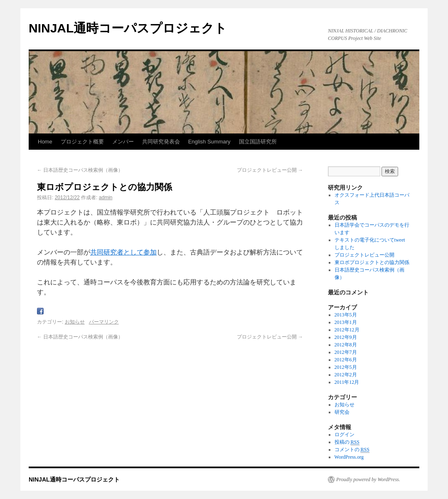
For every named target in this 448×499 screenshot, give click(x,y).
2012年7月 (346, 352)
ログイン (345, 435)
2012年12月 (347, 330)
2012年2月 (346, 375)
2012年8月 (346, 345)
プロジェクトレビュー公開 (270, 170)
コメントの (352, 450)
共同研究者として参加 (123, 252)
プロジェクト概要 (82, 142)
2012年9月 (346, 337)
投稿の (347, 442)
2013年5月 (346, 315)
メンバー (123, 142)
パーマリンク (104, 322)
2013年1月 (346, 322)
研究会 (342, 412)
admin (106, 198)
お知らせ (75, 322)
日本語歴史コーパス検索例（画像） (80, 170)
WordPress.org (349, 457)
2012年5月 (346, 367)
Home (45, 142)
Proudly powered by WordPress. (368, 479)
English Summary (209, 142)
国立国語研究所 (258, 142)
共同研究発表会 (161, 142)
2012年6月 (346, 360)
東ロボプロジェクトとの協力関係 (372, 262)
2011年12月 (347, 382)
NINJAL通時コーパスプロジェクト (128, 28)
